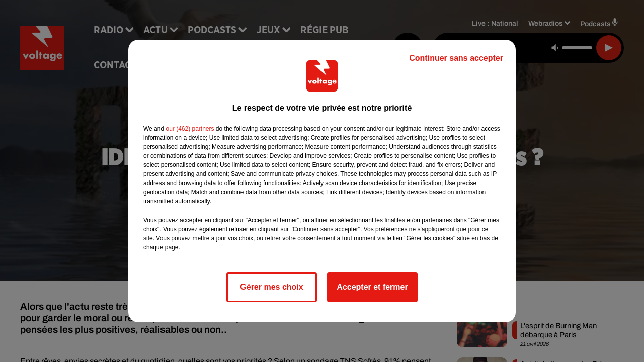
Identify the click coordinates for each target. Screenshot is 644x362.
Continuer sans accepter (456, 58)
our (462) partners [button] (190, 129)
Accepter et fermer (372, 287)
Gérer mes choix (271, 287)
